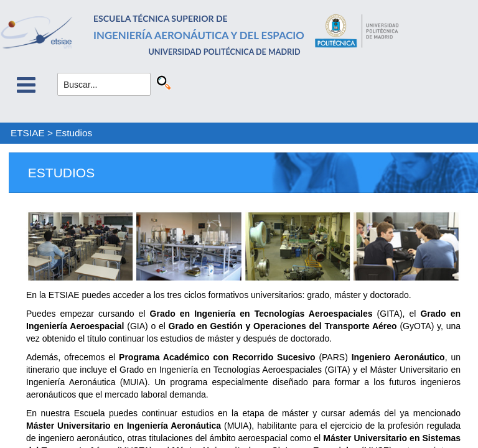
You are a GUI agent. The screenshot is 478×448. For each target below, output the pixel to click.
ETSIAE (28, 133)
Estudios (74, 133)
